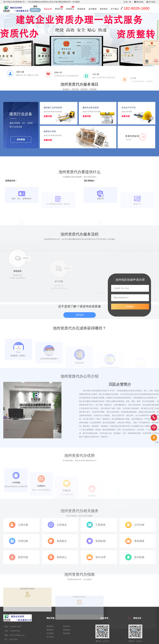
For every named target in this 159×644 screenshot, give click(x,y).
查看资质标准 (132, 139)
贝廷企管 (48, 9)
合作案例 (92, 9)
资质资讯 (104, 9)
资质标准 (81, 9)
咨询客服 (21, 142)
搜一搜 (128, 2)
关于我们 (152, 2)
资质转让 (70, 9)
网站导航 (140, 2)
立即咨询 (80, 321)
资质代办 (59, 9)
